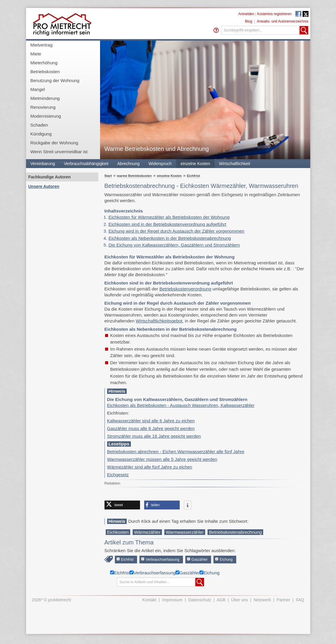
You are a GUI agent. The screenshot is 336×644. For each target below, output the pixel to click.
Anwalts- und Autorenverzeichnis (282, 21)
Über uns (240, 600)
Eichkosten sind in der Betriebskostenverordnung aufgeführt (168, 224)
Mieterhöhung (44, 63)
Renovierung (43, 107)
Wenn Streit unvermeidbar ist (59, 152)
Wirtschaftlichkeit (235, 164)
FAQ (300, 600)
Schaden (39, 125)
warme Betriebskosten (134, 176)
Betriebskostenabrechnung (235, 532)
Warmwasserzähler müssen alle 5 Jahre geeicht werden (162, 459)
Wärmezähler (147, 532)
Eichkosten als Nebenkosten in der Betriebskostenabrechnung (170, 238)
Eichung (226, 560)
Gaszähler (200, 560)
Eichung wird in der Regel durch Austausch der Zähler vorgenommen (177, 231)
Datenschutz (200, 600)
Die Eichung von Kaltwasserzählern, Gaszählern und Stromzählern (174, 245)
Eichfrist (193, 176)
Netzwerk (262, 600)
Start (108, 176)
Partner (283, 600)
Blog (249, 21)
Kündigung (41, 134)
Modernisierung (46, 116)
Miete (36, 54)
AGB (221, 600)
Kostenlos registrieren (274, 14)
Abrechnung (128, 164)
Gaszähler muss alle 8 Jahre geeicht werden (151, 428)
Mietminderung (45, 98)
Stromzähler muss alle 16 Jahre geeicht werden (154, 436)
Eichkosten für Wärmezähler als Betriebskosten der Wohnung (169, 217)
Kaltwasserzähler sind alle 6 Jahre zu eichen (151, 421)
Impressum (172, 600)
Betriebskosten (45, 72)
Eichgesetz (118, 475)
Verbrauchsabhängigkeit (86, 164)
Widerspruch (160, 164)
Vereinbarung (43, 164)
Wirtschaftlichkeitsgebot (159, 321)
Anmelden (246, 14)
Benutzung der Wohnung (55, 80)
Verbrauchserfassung (162, 560)
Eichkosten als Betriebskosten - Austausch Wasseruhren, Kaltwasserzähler (181, 405)
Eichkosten (118, 532)
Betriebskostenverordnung (185, 289)
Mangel (38, 89)
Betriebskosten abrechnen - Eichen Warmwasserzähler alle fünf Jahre (176, 452)
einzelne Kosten (195, 164)
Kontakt (149, 600)
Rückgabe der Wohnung (54, 143)
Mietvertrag (42, 45)
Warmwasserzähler (185, 532)
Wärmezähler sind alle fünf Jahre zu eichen (150, 467)
